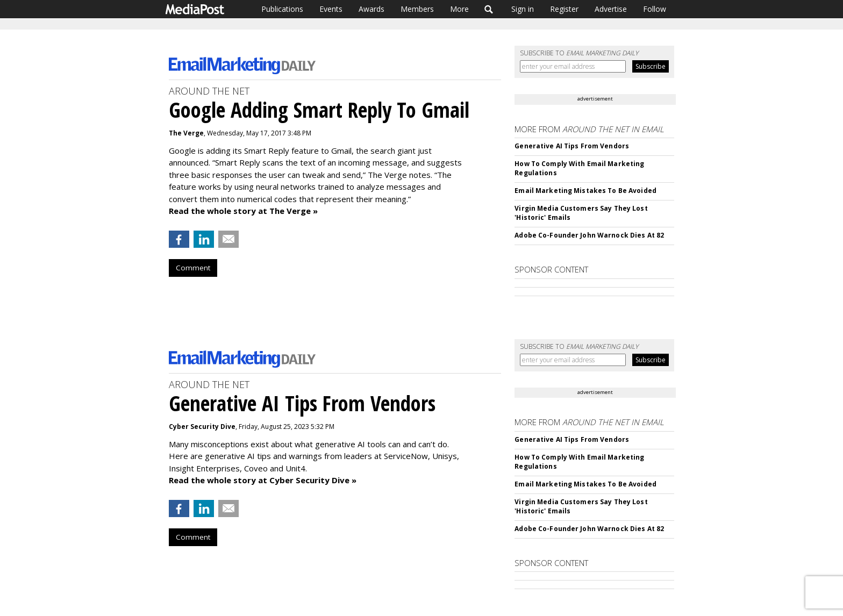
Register (564, 9)
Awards (372, 9)
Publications (282, 9)
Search (489, 9)
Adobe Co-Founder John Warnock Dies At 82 (589, 235)
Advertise (611, 9)
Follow (655, 9)
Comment (193, 268)
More (459, 9)
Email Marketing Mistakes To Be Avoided (585, 191)
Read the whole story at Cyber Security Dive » (263, 480)
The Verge (186, 133)
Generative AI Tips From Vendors (572, 146)
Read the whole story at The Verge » (243, 211)
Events (331, 9)
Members (417, 9)
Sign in (523, 9)
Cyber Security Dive (202, 427)
